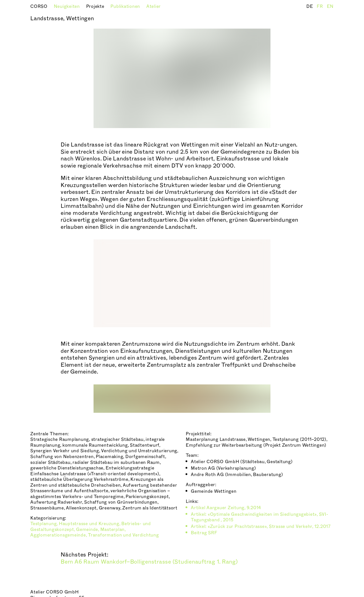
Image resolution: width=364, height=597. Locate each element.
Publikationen (126, 6)
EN (330, 6)
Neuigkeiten (67, 6)
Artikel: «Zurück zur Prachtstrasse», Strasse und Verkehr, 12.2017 (261, 527)
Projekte (96, 6)
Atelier (154, 6)
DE (310, 6)
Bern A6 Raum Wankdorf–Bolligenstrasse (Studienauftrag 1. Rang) (149, 562)
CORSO (40, 6)
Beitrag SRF (204, 533)
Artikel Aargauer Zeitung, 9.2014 (226, 508)
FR (320, 6)
